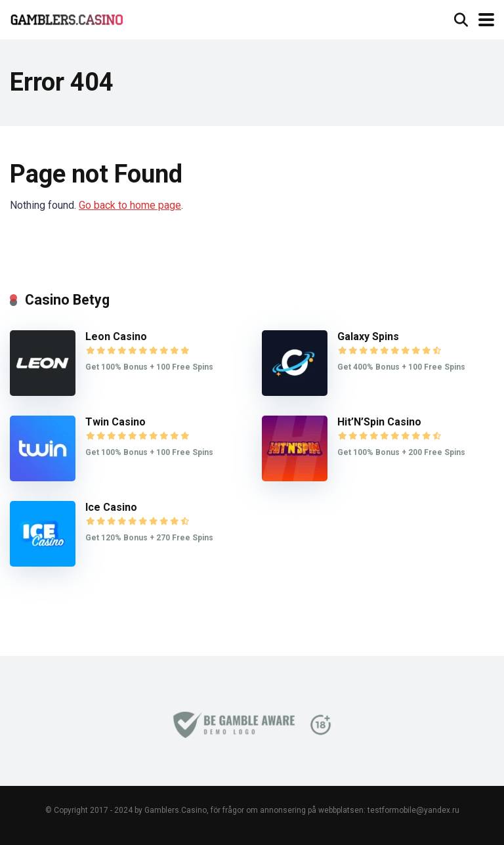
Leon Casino (116, 336)
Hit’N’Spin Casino (379, 422)
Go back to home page (130, 205)
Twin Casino (115, 422)
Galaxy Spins (368, 336)
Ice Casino (111, 507)
